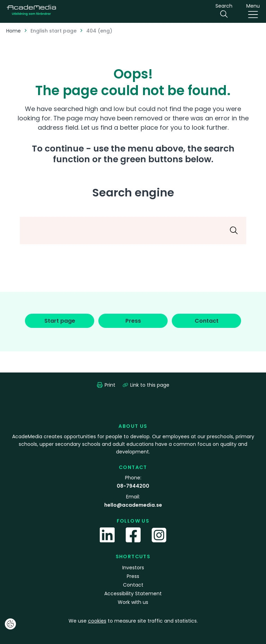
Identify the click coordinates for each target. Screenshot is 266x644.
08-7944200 (133, 486)
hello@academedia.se (133, 505)
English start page (54, 31)
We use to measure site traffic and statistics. (133, 621)
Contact (133, 585)
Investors (133, 568)
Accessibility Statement (133, 594)
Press (133, 576)
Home (14, 31)
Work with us (133, 602)
